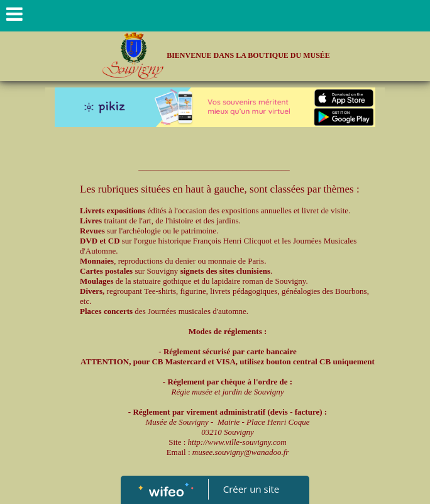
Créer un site (251, 489)
